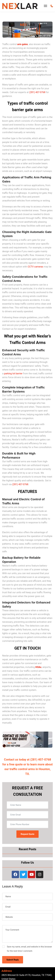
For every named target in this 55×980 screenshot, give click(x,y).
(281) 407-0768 (37, 92)
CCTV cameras (35, 267)
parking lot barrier (13, 374)
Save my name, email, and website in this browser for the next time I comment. (29, 949)
